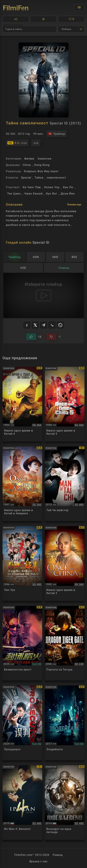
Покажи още (74, 205)
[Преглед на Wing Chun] (22, 563)
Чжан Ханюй (33, 194)
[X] (35, 325)
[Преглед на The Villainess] (65, 723)
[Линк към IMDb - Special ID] (17, 143)
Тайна (39, 178)
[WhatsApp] (60, 325)
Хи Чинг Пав (32, 187)
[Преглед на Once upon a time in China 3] (65, 563)
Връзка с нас (39, 861)
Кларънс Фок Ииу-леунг (41, 171)
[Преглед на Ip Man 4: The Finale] (22, 803)
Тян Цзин (14, 194)
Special (26, 178)
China (27, 165)
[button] (16, 19)
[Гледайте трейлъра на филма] (57, 134)
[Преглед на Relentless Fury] (22, 643)
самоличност (56, 178)
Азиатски (45, 159)
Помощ (58, 855)
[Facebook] (27, 325)
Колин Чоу (52, 187)
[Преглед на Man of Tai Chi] (65, 484)
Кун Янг (52, 194)
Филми (29, 159)
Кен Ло (68, 187)
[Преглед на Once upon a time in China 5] (65, 404)
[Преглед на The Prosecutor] (22, 723)
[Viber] (52, 325)
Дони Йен (68, 194)
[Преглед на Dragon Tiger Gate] (65, 643)
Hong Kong (42, 165)
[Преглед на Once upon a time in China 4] (22, 404)
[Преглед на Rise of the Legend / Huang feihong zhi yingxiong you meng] (65, 803)
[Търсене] (30, 29)
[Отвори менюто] (79, 7)
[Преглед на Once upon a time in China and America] (22, 484)
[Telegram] (44, 325)
